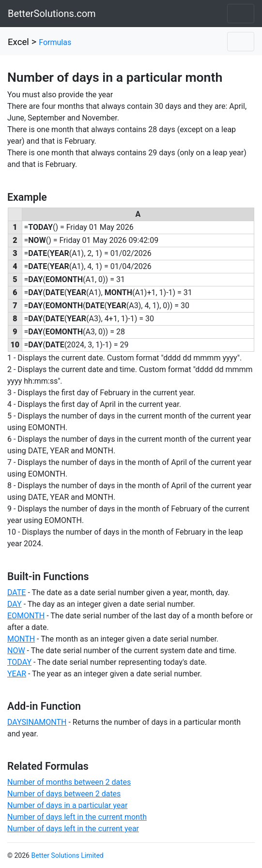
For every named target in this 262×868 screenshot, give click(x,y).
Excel (18, 42)
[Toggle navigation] (241, 14)
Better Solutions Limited (67, 855)
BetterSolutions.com (52, 14)
